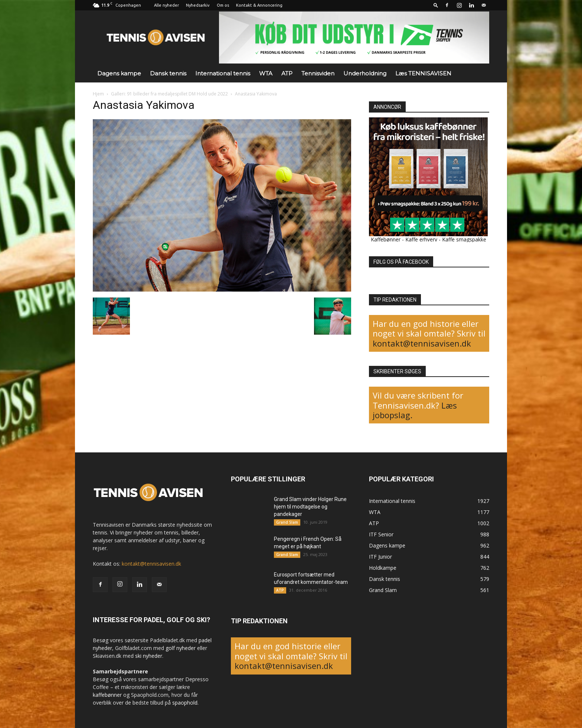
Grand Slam (287, 522)
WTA (266, 73)
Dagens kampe (119, 73)
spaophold (185, 703)
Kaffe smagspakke (464, 239)
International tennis (223, 73)
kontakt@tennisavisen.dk (422, 343)
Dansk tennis (168, 73)
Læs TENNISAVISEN (423, 73)
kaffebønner (107, 695)
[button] (436, 5)
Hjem (98, 94)
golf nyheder (181, 648)
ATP (287, 73)
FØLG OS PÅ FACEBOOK (401, 262)
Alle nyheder (166, 5)
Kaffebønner (386, 239)
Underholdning (365, 73)
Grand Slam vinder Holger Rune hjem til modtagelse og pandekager (310, 507)
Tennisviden (318, 73)
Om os (223, 5)
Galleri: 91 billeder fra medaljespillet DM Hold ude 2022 (169, 94)
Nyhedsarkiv (198, 5)
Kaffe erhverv (421, 239)
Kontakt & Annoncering (259, 5)
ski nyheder (149, 656)
